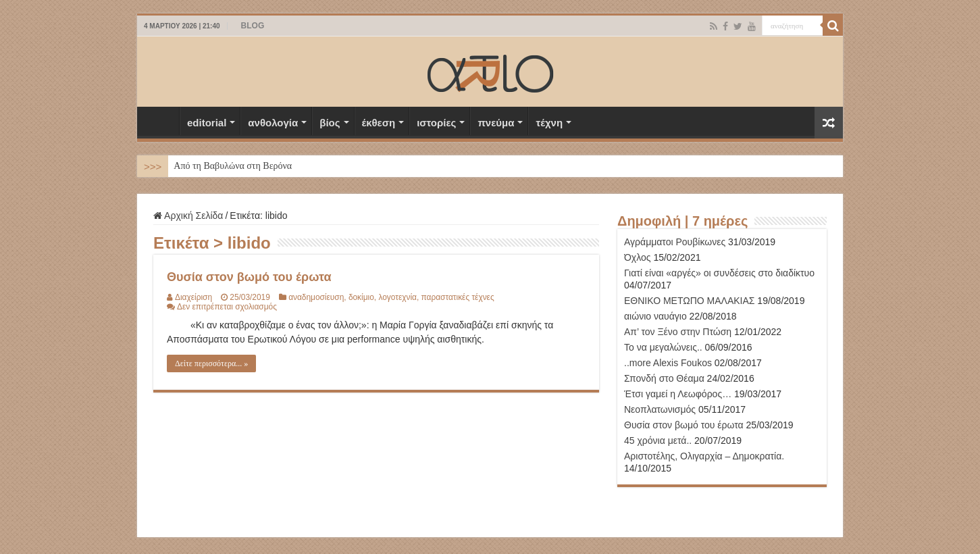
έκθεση (379, 123)
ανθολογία (273, 123)
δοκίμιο (361, 297)
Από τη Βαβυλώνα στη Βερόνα (233, 166)
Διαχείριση (194, 297)
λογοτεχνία (397, 297)
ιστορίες (436, 123)
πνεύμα (496, 123)
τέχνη (549, 123)
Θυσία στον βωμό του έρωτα (249, 277)
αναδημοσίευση (316, 297)
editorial (207, 123)
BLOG (253, 26)
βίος (330, 123)
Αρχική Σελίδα (161, 121)
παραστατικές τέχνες (458, 297)
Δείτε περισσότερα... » (211, 363)
